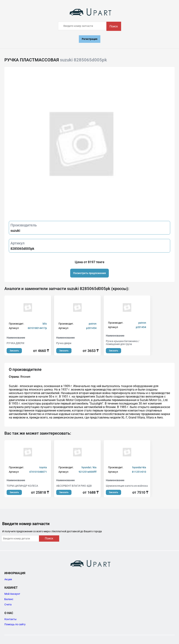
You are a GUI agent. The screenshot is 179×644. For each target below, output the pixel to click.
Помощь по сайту (15, 624)
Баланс (9, 599)
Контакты (10, 619)
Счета (8, 604)
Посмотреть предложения (89, 273)
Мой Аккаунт (12, 594)
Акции (8, 579)
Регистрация (90, 39)
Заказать (14, 351)
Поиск (114, 26)
